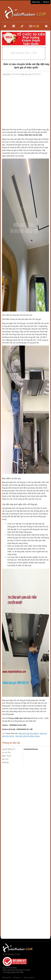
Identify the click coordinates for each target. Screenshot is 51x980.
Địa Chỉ (5, 759)
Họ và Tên (6, 752)
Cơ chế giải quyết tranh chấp (13, 972)
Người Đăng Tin (9, 749)
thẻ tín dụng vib (29, 977)
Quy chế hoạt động (10, 968)
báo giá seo (17, 977)
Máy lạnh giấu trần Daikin (28, 733)
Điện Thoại (7, 756)
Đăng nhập (36, 2)
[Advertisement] (25, 102)
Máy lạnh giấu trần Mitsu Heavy (28, 736)
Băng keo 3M (6, 977)
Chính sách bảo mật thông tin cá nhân (16, 970)
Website (5, 762)
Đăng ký (46, 2)
